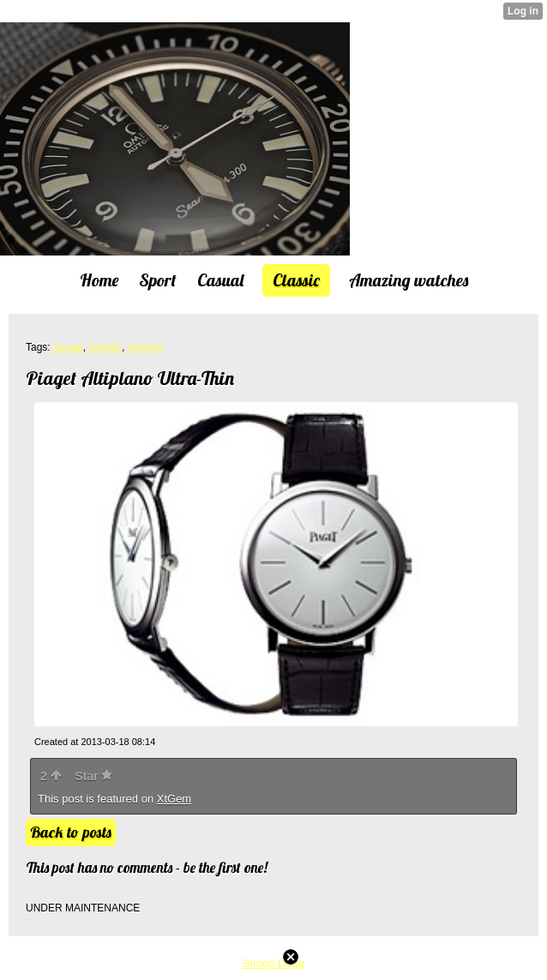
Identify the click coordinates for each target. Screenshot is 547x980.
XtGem (174, 799)
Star (93, 776)
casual (68, 347)
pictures (146, 347)
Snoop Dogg (273, 963)
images (105, 347)
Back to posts (71, 832)
